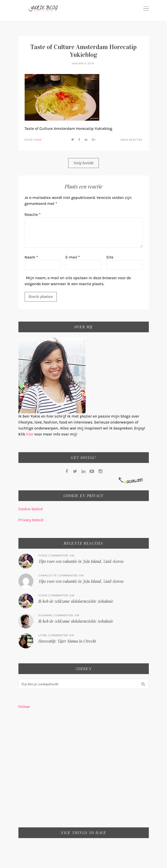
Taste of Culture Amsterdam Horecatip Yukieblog (83, 51)
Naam (31, 257)
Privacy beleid (31, 520)
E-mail (73, 257)
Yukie (37, 140)
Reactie (33, 215)
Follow (24, 707)
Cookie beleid (31, 509)
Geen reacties (131, 140)
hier (30, 434)
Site (110, 257)
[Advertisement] (84, 772)
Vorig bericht (83, 163)
